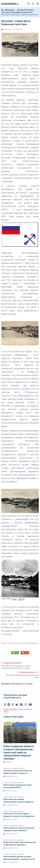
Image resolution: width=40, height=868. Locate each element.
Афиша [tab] (6, 712)
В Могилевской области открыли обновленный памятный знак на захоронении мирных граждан (19, 752)
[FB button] (13, 705)
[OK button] (5, 705)
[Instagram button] (26, 705)
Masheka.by (9, 10)
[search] (34, 4)
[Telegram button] (21, 705)
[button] (38, 4)
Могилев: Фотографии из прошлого (17, 12)
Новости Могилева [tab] (10, 709)
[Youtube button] (30, 705)
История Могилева (25, 10)
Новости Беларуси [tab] (25, 709)
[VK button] (9, 705)
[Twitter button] (17, 705)
